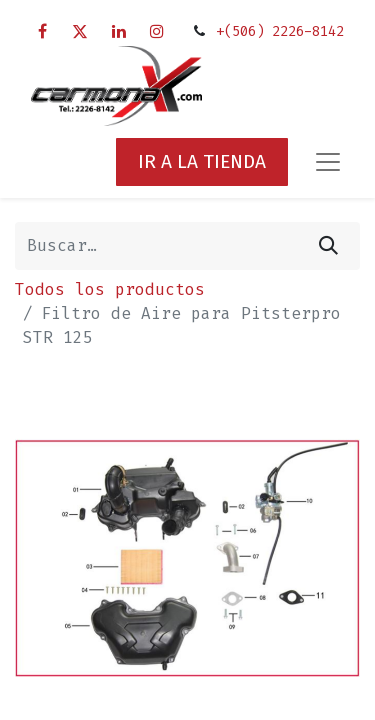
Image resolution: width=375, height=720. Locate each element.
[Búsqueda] (328, 246)
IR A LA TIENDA (202, 161)
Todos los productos (110, 289)
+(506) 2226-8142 (280, 31)
